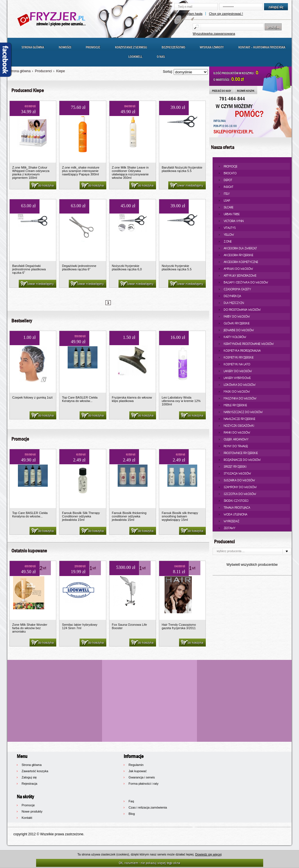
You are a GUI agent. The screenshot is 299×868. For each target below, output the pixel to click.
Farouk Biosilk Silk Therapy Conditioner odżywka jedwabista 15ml (81, 516)
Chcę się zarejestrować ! (226, 14)
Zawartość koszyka (35, 771)
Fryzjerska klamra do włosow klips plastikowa (132, 399)
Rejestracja (29, 784)
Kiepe (61, 71)
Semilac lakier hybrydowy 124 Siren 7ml (80, 626)
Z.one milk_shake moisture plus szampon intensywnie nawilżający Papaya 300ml (81, 171)
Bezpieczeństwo (174, 47)
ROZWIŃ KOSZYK (246, 91)
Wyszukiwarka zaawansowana (214, 34)
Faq (131, 801)
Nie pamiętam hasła (189, 14)
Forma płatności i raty (143, 784)
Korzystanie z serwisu (131, 47)
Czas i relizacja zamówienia (148, 807)
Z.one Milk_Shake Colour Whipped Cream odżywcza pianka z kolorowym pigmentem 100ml (31, 173)
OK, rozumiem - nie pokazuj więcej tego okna (149, 863)
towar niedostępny (186, 186)
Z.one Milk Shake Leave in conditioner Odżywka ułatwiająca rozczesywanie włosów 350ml (130, 173)
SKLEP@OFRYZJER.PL (233, 132)
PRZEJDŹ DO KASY (222, 91)
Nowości (65, 47)
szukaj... (273, 27)
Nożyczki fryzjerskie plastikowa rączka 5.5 (177, 268)
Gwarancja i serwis (142, 777)
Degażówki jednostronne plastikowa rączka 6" (79, 268)
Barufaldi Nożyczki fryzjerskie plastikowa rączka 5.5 (182, 169)
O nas (161, 57)
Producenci (43, 71)
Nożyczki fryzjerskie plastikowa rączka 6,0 (127, 268)
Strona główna (33, 47)
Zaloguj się (29, 777)
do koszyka (42, 186)
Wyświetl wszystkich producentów (252, 565)
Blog (132, 814)
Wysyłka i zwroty (212, 47)
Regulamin (136, 765)
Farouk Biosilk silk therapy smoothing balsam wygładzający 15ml (180, 516)
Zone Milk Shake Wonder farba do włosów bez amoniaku (30, 628)
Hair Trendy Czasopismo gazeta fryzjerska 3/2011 (179, 626)
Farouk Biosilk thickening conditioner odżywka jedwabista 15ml (129, 516)
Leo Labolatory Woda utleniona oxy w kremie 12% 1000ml (181, 401)
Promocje (93, 47)
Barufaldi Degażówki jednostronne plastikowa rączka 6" (29, 269)
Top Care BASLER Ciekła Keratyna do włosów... (80, 399)
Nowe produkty (32, 811)
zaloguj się (276, 7)
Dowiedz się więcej (208, 854)
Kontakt (27, 818)
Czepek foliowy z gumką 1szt (32, 397)
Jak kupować (138, 771)
